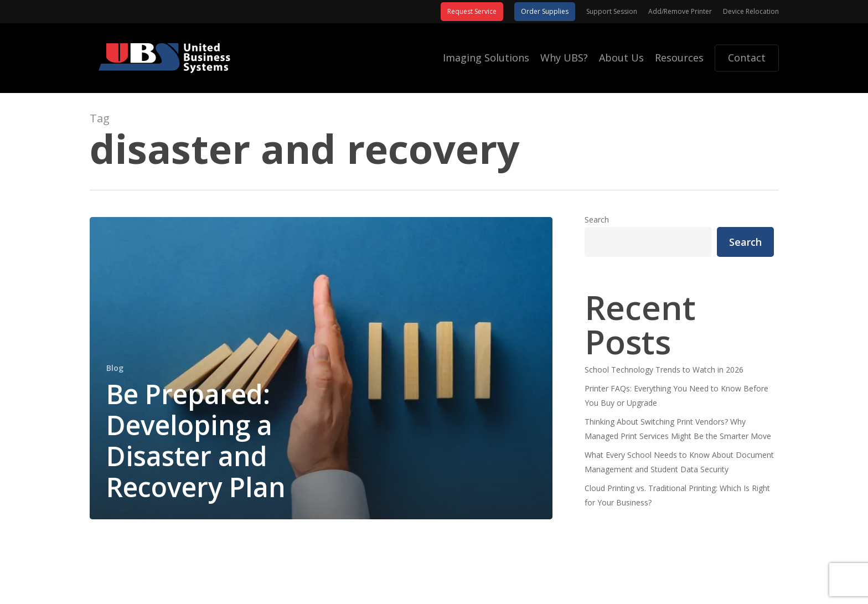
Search (597, 220)
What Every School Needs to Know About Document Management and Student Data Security (679, 462)
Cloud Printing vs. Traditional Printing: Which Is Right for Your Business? (677, 495)
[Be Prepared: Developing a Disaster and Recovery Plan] (321, 368)
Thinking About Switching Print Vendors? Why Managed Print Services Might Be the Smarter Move (678, 429)
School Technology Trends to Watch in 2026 (664, 370)
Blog (115, 368)
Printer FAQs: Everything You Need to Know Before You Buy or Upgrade (676, 396)
